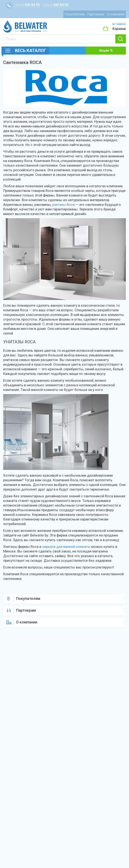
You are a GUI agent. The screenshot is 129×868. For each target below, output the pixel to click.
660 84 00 (56, 5)
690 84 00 (27, 5)
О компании (116, 14)
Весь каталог (30, 51)
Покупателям (75, 14)
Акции (104, 50)
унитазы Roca (63, 205)
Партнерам (96, 14)
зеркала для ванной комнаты (66, 547)
